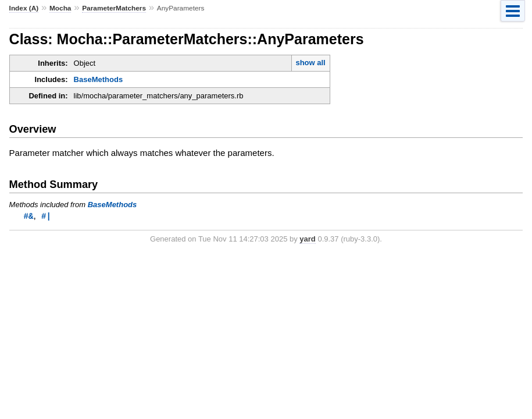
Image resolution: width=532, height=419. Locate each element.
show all (310, 63)
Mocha (60, 8)
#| (46, 216)
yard (307, 239)
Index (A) (24, 8)
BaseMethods (99, 79)
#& (29, 216)
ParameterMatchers (114, 8)
